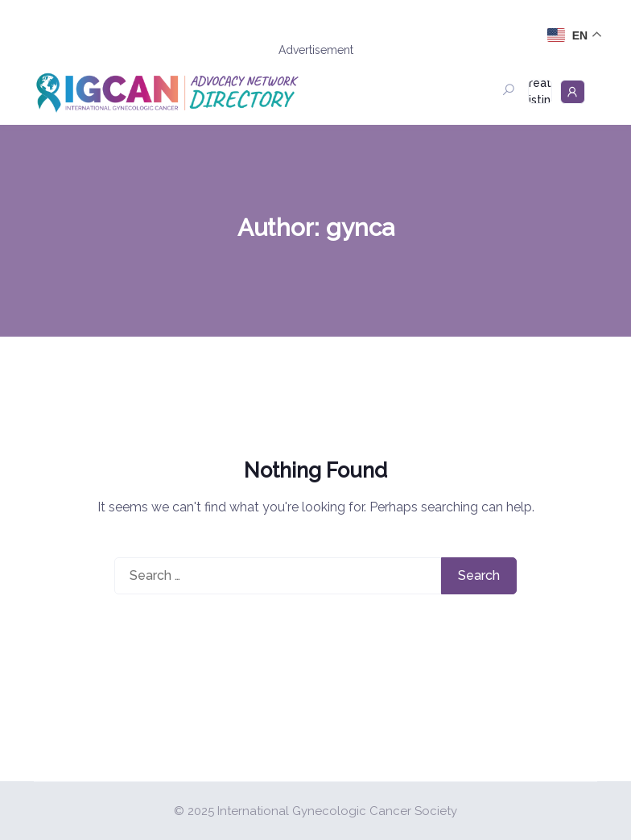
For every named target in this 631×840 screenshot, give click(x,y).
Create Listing (540, 92)
